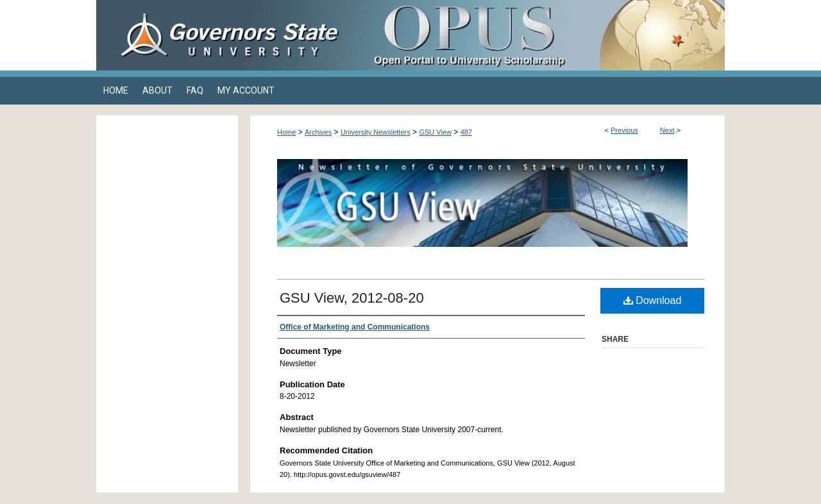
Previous (624, 130)
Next (667, 130)
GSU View (435, 132)
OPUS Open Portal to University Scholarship (539, 35)
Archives (318, 132)
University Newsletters (376, 132)
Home (286, 132)
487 (466, 132)
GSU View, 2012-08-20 (352, 298)
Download (653, 300)
